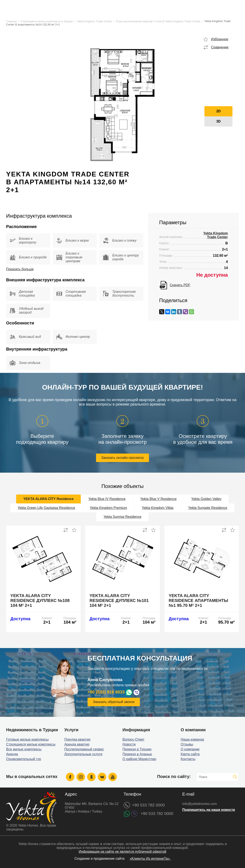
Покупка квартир (77, 739)
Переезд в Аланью (137, 754)
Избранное (220, 39)
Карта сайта (190, 754)
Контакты (188, 759)
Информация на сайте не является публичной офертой (122, 852)
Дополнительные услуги (83, 754)
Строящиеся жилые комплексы (31, 744)
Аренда (12, 754)
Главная (11, 21)
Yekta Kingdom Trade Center (94, 21)
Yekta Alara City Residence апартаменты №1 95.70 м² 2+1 (198, 600)
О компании (190, 749)
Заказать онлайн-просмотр (123, 458)
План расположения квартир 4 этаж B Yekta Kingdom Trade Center (158, 21)
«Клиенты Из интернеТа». (150, 859)
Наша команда (192, 739)
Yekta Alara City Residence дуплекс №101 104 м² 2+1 (119, 600)
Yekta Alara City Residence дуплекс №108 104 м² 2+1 (40, 600)
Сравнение (220, 47)
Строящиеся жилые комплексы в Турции (47, 21)
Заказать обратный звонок (114, 702)
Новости (129, 744)
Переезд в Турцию (137, 749)
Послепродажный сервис (84, 749)
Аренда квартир (77, 744)
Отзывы (187, 744)
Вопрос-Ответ (133, 739)
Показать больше (20, 269)
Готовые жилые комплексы (27, 739)
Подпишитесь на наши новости (209, 810)
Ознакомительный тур (24, 759)
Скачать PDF (180, 285)
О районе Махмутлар (139, 759)
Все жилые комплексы (24, 749)
